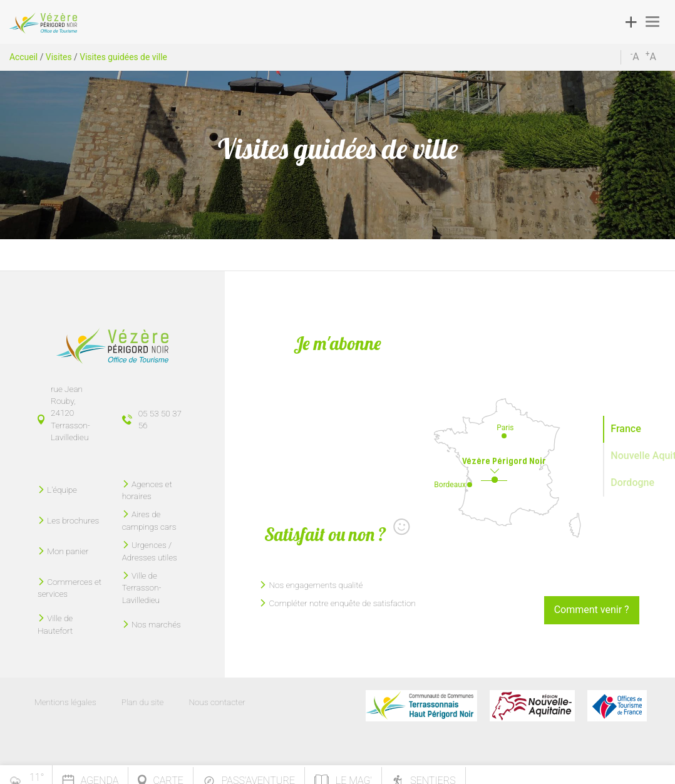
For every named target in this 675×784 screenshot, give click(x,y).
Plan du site (143, 702)
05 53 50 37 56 (160, 419)
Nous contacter (217, 702)
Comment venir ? (592, 610)
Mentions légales (65, 702)
